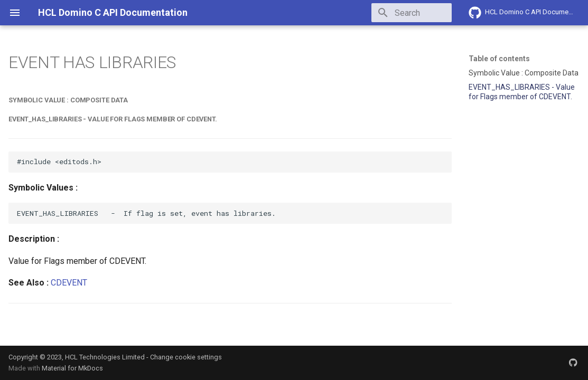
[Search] (390, 13)
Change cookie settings (186, 357)
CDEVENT (69, 283)
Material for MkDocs (72, 368)
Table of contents (499, 59)
